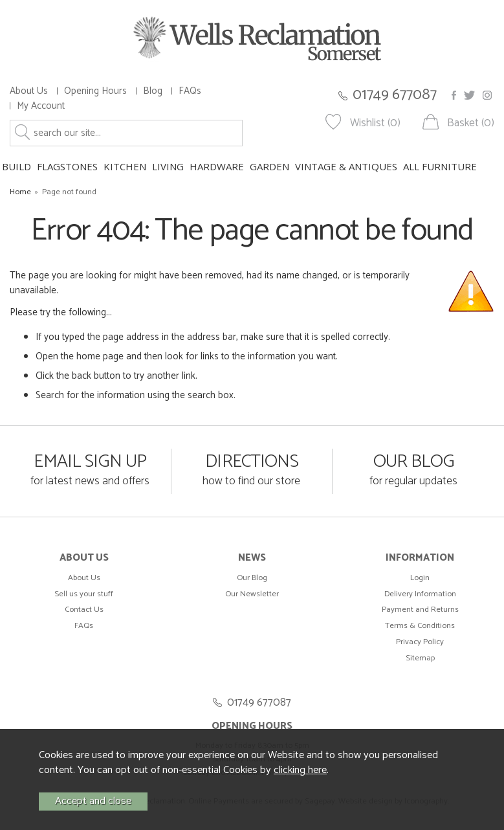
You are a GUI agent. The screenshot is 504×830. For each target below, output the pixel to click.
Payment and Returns (420, 610)
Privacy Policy (420, 642)
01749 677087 (395, 95)
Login (420, 578)
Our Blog (252, 578)
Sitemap (420, 658)
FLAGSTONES (67, 166)
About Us (29, 91)
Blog (153, 91)
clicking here (300, 770)
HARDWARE (217, 166)
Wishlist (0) (375, 123)
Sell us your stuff (84, 594)
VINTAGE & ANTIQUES (346, 166)
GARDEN (269, 166)
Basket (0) (471, 123)
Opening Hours (95, 91)
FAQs (190, 91)
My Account (41, 106)
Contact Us (84, 610)
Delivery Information (420, 594)
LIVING (168, 166)
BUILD (16, 166)
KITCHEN (125, 166)
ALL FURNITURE (440, 166)
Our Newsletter (252, 594)
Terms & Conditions (420, 626)
